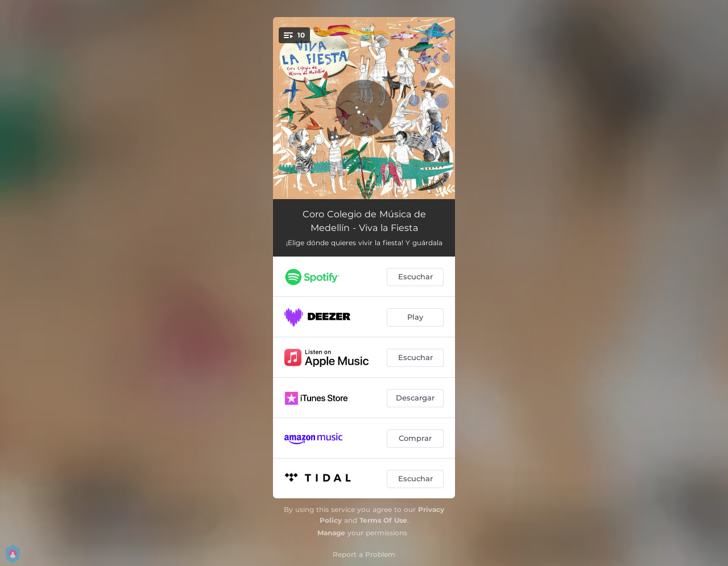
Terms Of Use (383, 520)
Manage (331, 533)
